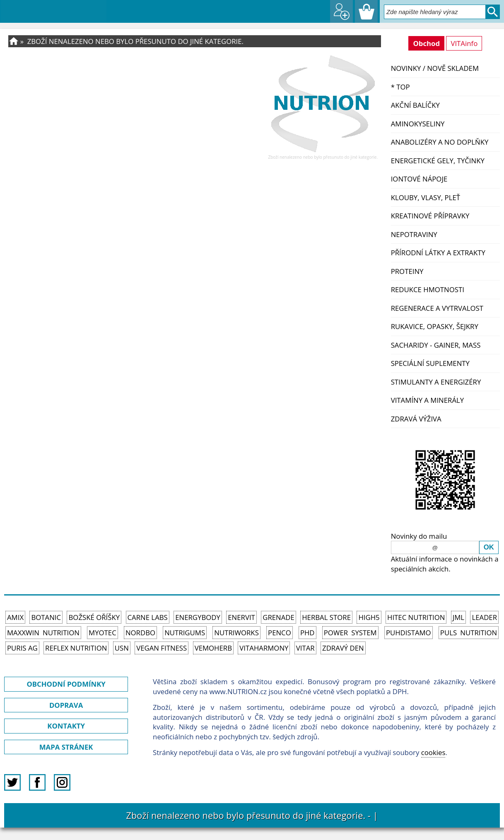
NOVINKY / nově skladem (435, 68)
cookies (433, 752)
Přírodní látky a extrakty (438, 253)
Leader (484, 617)
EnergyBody (198, 617)
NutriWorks (236, 633)
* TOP (400, 87)
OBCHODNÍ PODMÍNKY (66, 684)
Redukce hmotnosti (428, 289)
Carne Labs (148, 617)
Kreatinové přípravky (430, 216)
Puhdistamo (409, 633)
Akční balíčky (415, 105)
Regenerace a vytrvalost (437, 308)
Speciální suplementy (430, 363)
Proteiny (407, 271)
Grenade (279, 617)
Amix (15, 617)
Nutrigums (185, 633)
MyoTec (102, 633)
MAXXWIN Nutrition (43, 633)
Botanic (46, 617)
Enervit (241, 617)
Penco (280, 633)
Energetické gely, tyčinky (438, 161)
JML (458, 617)
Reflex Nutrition (76, 648)
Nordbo (140, 633)
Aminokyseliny (418, 124)
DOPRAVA (66, 705)
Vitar (305, 648)
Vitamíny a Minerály (428, 400)
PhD (307, 633)
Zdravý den (343, 648)
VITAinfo (464, 43)
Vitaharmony (264, 648)
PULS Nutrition (469, 633)
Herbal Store (326, 617)
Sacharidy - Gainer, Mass (436, 345)
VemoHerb (213, 648)
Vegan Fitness (162, 648)
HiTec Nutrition (416, 617)
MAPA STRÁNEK (66, 747)
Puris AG (22, 648)
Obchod (426, 43)
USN (122, 648)
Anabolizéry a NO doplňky (440, 142)
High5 (369, 617)
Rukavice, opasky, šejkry (435, 326)
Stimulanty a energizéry (436, 382)
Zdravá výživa (416, 419)
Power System (350, 633)
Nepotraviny (414, 234)
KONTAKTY (66, 726)
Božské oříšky (94, 617)
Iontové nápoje (419, 179)
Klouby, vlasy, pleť (426, 197)
